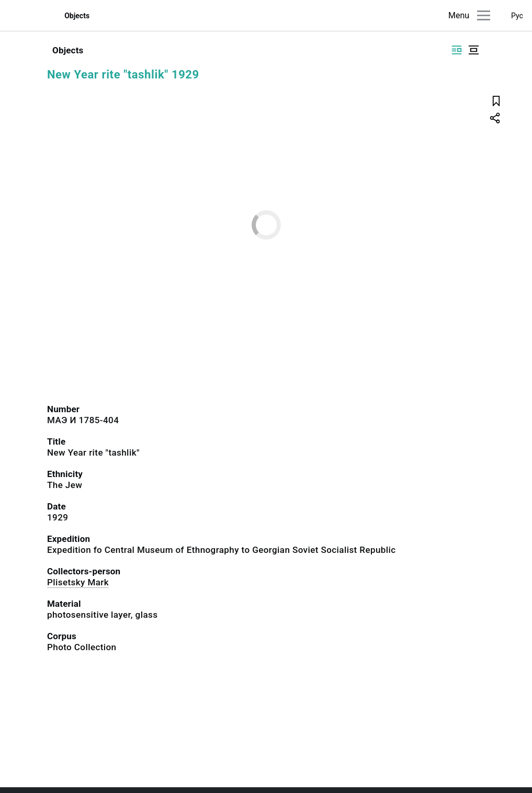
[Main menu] (484, 15)
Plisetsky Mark (78, 582)
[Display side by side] (457, 50)
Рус (517, 16)
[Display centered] (473, 50)
